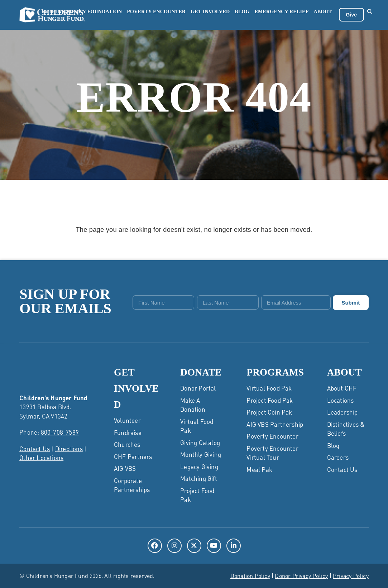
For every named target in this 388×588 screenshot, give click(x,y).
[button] (370, 15)
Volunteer (127, 420)
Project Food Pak (270, 400)
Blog (333, 445)
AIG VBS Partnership (275, 424)
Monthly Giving (201, 454)
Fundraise (128, 432)
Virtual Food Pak (269, 388)
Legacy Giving (199, 466)
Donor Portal (198, 388)
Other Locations (41, 458)
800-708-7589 (60, 432)
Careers (338, 457)
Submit (351, 302)
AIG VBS (125, 468)
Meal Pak (259, 469)
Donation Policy (250, 575)
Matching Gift (199, 478)
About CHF (342, 388)
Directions (69, 448)
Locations (341, 400)
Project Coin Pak (269, 412)
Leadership (343, 412)
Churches (127, 444)
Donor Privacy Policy (301, 575)
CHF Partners (133, 456)
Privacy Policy (351, 575)
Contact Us (35, 448)
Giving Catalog (200, 442)
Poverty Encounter (272, 436)
